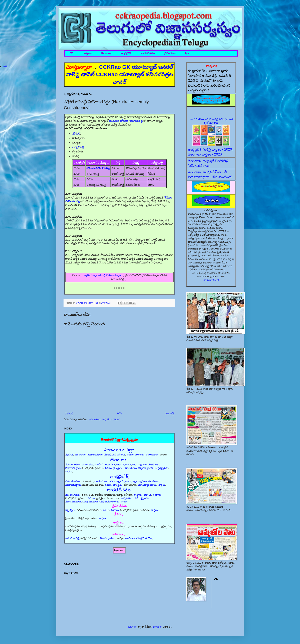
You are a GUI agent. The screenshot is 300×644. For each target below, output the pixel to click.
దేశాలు (106, 510)
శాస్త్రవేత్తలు (70, 510)
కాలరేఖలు (130, 538)
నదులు (130, 455)
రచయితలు (88, 465)
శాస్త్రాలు (88, 53)
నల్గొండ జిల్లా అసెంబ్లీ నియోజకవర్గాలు (103, 275)
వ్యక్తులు (69, 455)
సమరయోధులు (73, 465)
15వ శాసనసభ (221, 177)
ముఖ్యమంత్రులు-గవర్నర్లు (94, 502)
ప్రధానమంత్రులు (73, 502)
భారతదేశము (148, 53)
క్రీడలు (188, 53)
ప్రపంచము (170, 53)
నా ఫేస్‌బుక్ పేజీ (211, 280)
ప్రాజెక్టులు (140, 455)
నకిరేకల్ (76, 134)
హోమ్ (119, 414)
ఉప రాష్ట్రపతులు (143, 498)
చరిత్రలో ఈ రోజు (144, 538)
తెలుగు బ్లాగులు (108, 538)
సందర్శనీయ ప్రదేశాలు (115, 455)
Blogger (157, 627)
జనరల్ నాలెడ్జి (72, 538)
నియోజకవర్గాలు (95, 455)
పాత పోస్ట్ (169, 414)
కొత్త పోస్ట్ (69, 414)
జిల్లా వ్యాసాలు (140, 465)
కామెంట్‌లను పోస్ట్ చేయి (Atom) (104, 419)
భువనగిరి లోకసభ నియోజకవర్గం (126, 121)
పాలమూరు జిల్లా (119, 450)
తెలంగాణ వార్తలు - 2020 (205, 154)
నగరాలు (157, 495)
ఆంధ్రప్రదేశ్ (126, 53)
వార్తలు (69, 471)
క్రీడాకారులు (114, 502)
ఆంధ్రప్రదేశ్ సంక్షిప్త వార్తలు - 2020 (210, 149)
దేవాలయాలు (152, 455)
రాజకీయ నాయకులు (105, 465)
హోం (72, 53)
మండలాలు (80, 455)
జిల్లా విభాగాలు (124, 465)
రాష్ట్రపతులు (127, 498)
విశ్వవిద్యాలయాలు (147, 468)
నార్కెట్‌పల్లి (78, 147)
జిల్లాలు (148, 495)
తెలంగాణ (106, 53)
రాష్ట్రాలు (138, 495)
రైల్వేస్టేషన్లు (163, 468)
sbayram (132, 627)
